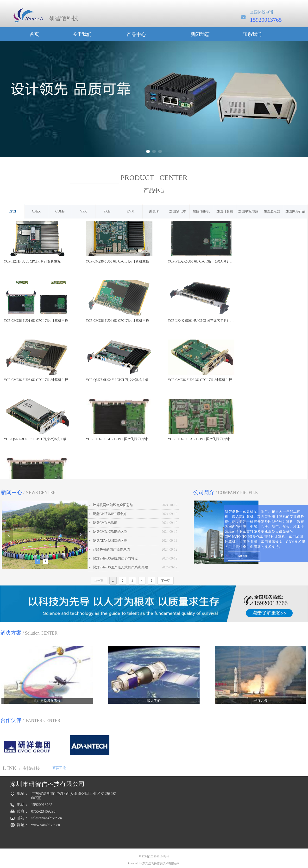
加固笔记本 (178, 211)
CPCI (12, 211)
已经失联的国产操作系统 (111, 550)
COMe (60, 211)
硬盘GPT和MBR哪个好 (110, 514)
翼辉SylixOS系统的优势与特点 (115, 558)
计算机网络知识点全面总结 (113, 505)
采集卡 (154, 211)
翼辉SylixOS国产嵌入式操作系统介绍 (120, 567)
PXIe (107, 211)
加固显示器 (272, 211)
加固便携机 (201, 211)
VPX (83, 211)
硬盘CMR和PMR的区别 (110, 532)
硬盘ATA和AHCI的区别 (110, 541)
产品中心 (136, 34)
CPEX (36, 211)
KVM (131, 211)
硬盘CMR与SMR (105, 523)
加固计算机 (225, 211)
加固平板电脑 (248, 211)
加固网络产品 (295, 211)
